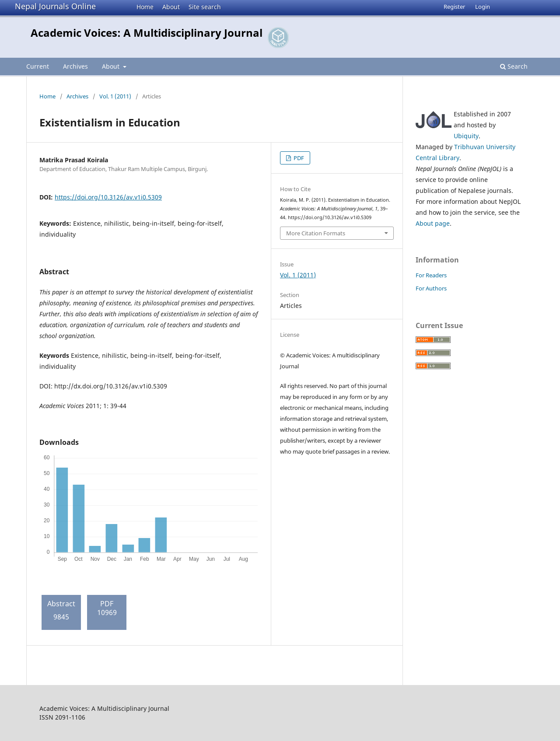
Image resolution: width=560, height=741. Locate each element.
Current (38, 66)
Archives (75, 66)
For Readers (431, 275)
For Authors (431, 288)
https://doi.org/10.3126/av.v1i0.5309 (108, 197)
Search (514, 66)
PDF (298, 158)
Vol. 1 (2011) (115, 96)
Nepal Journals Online (55, 6)
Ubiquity (466, 136)
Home (145, 7)
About (171, 7)
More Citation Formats (316, 233)
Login (483, 7)
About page (433, 223)
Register (454, 7)
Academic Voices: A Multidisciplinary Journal (147, 33)
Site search (205, 7)
